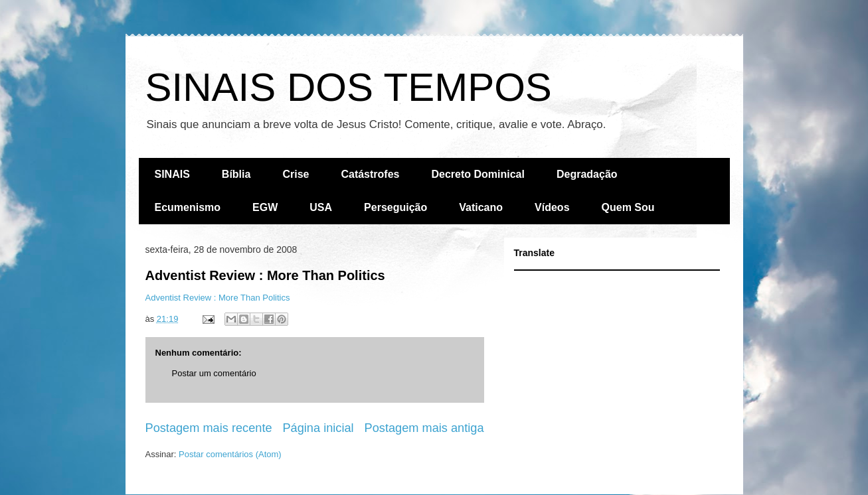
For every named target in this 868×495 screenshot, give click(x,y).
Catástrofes (370, 174)
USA (321, 207)
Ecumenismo (188, 207)
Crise (296, 174)
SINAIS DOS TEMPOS (349, 87)
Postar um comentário (214, 373)
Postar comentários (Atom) (230, 454)
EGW (265, 207)
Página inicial (318, 428)
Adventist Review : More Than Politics (265, 275)
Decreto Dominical (477, 174)
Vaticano (481, 207)
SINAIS (172, 174)
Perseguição (395, 207)
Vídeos (552, 207)
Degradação (587, 174)
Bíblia (236, 174)
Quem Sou (628, 207)
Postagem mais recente (209, 428)
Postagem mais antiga (424, 428)
